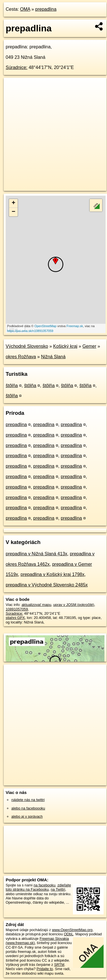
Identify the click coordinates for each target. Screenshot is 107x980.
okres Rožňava (21, 357)
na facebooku (44, 885)
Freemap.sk (75, 326)
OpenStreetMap (45, 326)
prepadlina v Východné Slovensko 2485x (47, 585)
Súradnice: (17, 67)
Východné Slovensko (27, 346)
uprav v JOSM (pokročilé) (74, 605)
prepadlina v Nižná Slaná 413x (36, 554)
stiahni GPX (15, 618)
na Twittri (58, 889)
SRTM (59, 965)
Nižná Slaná (53, 357)
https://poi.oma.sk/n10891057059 (30, 331)
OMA (25, 9)
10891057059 (17, 609)
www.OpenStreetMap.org (72, 930)
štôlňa (12, 386)
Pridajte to (45, 969)
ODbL (69, 934)
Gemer (89, 346)
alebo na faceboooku (28, 808)
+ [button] (13, 203)
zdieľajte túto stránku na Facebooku (38, 887)
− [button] (13, 212)
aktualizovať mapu (36, 605)
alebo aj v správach (27, 816)
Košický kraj (65, 346)
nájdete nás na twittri (28, 800)
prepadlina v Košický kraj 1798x (52, 574)
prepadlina (46, 9)
